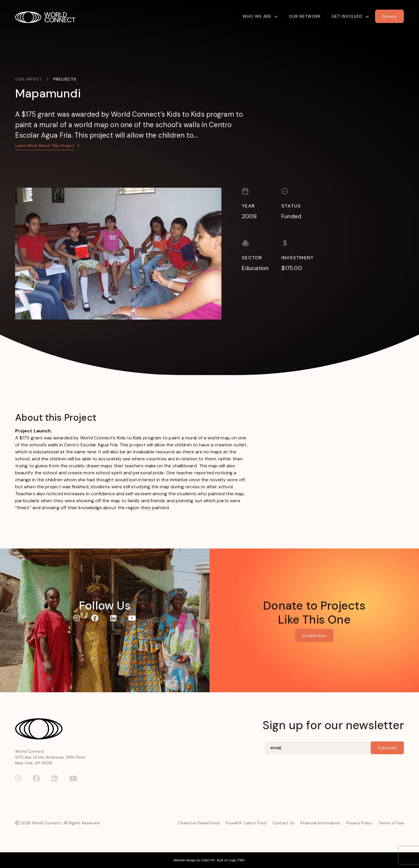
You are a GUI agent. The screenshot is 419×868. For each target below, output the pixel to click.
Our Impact (29, 79)
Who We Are (257, 16)
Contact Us (283, 823)
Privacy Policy (359, 823)
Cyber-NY (208, 860)
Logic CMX (237, 860)
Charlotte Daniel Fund (199, 823)
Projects (65, 79)
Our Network (305, 16)
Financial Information (320, 823)
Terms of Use (391, 823)
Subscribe (387, 748)
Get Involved (347, 16)
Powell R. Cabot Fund (246, 823)
